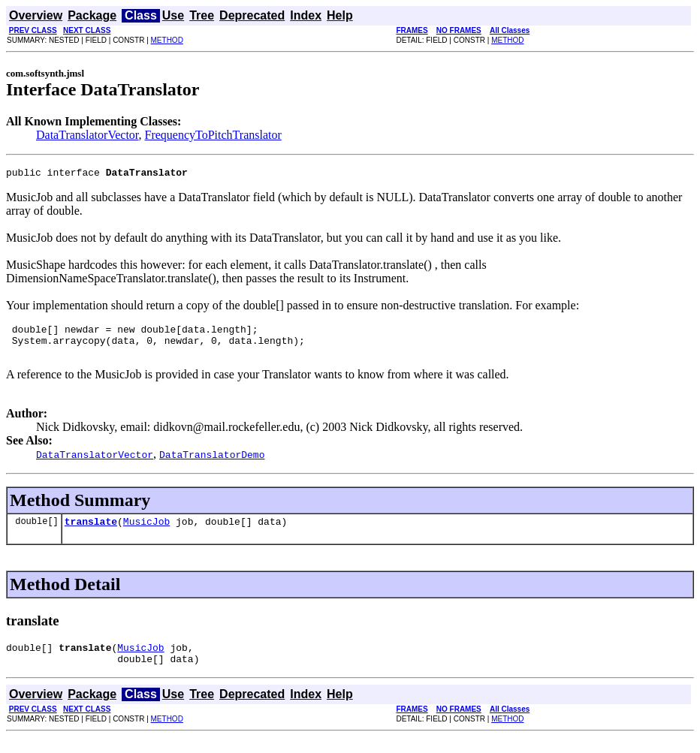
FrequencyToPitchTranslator (213, 135)
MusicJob (146, 532)
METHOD (167, 40)
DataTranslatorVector (87, 135)
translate (91, 532)
